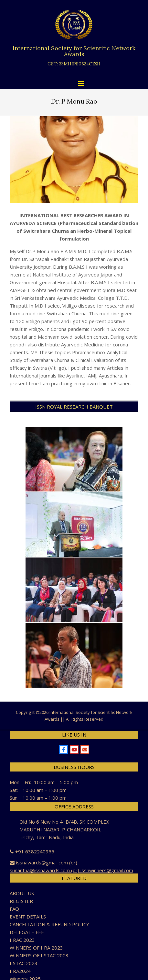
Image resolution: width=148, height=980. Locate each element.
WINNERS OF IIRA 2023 (36, 948)
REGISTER (21, 901)
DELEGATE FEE (27, 932)
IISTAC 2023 (24, 963)
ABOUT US (22, 893)
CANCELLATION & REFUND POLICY (49, 924)
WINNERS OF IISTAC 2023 (39, 955)
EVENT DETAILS (28, 917)
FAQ (14, 909)
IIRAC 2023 (22, 940)
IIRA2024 (20, 971)
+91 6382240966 (35, 851)
